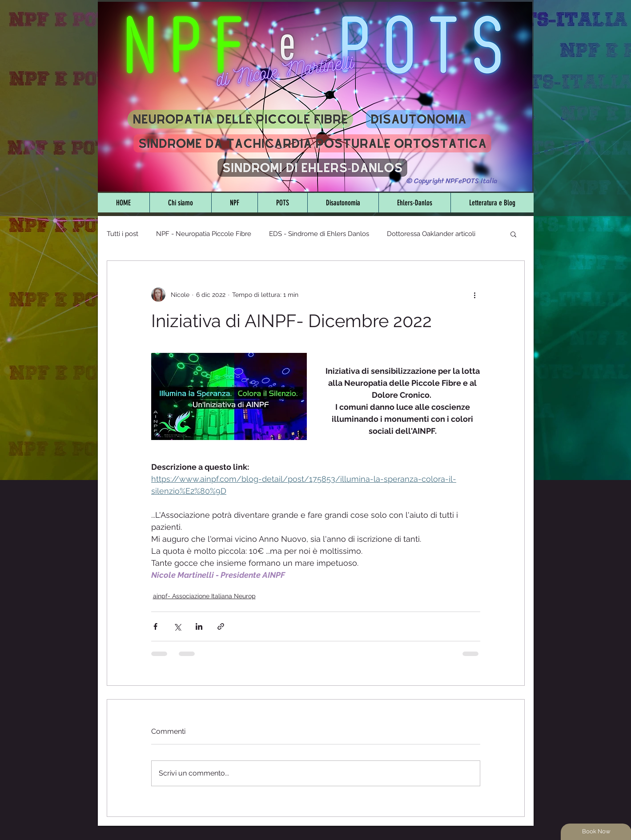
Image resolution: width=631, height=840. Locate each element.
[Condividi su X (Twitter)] (177, 626)
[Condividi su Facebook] (155, 626)
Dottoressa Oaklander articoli (431, 234)
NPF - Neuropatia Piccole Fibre (204, 234)
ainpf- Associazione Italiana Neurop (204, 596)
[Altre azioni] (475, 295)
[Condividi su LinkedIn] (199, 626)
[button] (513, 234)
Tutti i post (123, 234)
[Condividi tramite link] (221, 626)
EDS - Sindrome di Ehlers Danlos (319, 234)
